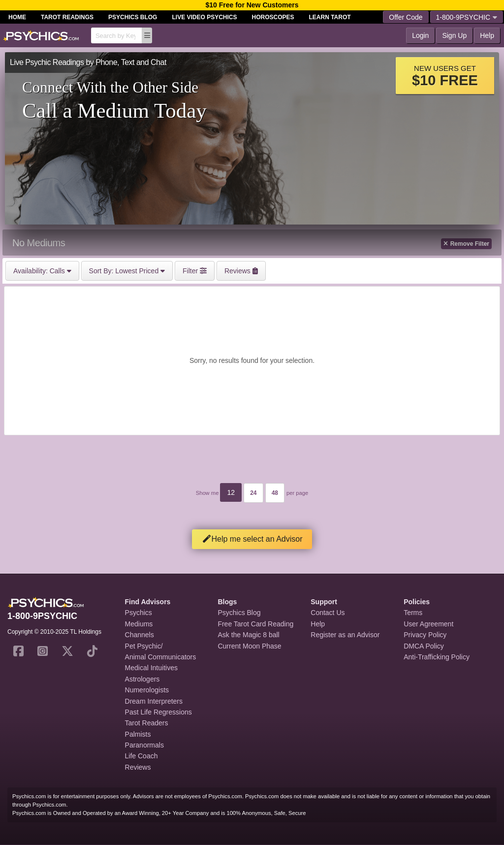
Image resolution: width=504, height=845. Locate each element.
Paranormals (144, 745)
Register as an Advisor (345, 635)
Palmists (138, 734)
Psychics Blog (133, 17)
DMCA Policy (424, 646)
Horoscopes (273, 17)
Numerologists (147, 690)
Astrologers (142, 679)
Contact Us (328, 613)
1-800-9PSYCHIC (467, 17)
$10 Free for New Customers (252, 5)
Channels (140, 635)
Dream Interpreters (154, 701)
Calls (42, 271)
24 (253, 493)
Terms (413, 613)
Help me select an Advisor (252, 539)
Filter (195, 271)
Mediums (139, 624)
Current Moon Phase (249, 646)
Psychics (139, 613)
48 (275, 493)
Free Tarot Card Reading (255, 624)
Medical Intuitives (151, 668)
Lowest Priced (127, 271)
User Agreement (428, 624)
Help (487, 35)
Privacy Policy (425, 635)
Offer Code (406, 17)
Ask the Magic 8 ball (248, 635)
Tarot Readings (67, 17)
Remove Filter (466, 244)
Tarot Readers (147, 723)
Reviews (138, 767)
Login (420, 35)
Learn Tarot (330, 17)
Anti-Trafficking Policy (437, 657)
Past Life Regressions (158, 712)
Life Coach (142, 756)
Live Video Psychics (204, 17)
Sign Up (454, 35)
